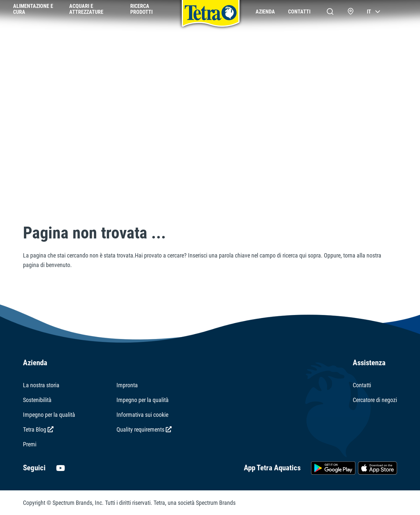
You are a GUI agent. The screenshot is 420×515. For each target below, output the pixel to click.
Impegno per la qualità (143, 400)
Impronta (127, 385)
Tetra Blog (38, 429)
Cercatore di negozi (375, 400)
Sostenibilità (37, 400)
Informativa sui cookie (142, 415)
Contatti (362, 385)
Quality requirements (144, 429)
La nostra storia (41, 385)
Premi (30, 444)
